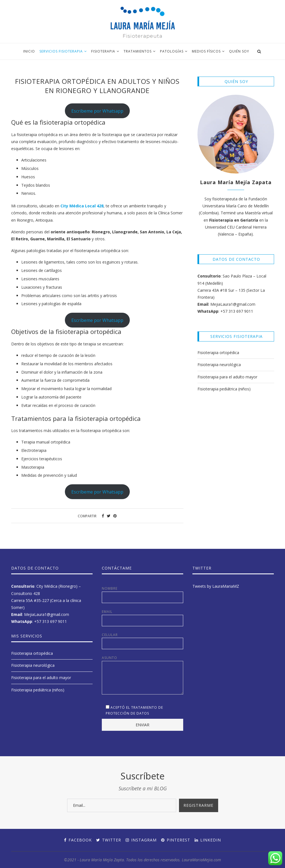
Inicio (29, 51)
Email (142, 618)
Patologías (172, 51)
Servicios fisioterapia (61, 51)
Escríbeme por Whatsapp (97, 111)
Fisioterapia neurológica (219, 365)
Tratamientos (138, 51)
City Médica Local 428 (82, 206)
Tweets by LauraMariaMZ (216, 586)
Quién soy (239, 51)
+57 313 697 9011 (237, 311)
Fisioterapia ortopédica (218, 353)
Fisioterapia (103, 51)
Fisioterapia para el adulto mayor (227, 377)
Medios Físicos (206, 51)
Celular (142, 641)
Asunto (142, 661)
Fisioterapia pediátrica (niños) (224, 389)
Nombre (142, 595)
